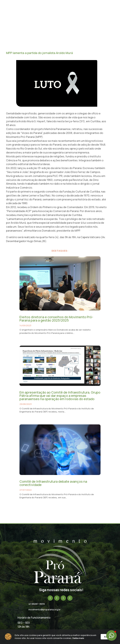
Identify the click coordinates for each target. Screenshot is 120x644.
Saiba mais (35, 639)
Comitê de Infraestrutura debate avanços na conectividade (53, 483)
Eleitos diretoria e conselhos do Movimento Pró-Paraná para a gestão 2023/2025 (56, 319)
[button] (111, 635)
